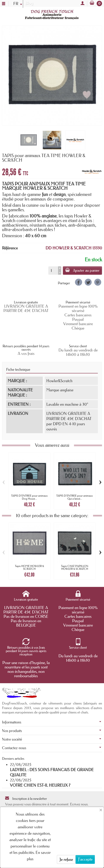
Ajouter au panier (82, 270)
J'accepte (85, 859)
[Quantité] (53, 271)
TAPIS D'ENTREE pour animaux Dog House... (29, 497)
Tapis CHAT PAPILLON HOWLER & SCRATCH (75, 567)
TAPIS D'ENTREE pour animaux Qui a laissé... (75, 497)
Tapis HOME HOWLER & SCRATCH (29, 567)
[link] (78, 282)
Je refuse (66, 859)
